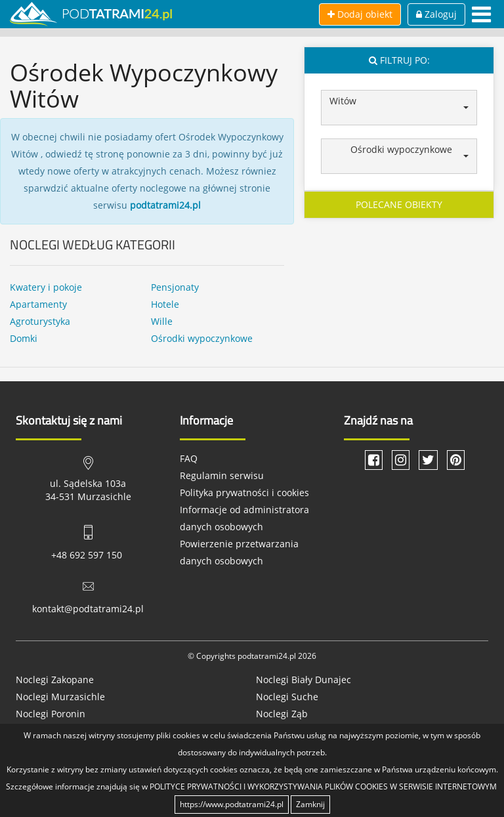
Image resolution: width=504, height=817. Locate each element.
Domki (24, 338)
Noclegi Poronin (51, 714)
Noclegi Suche (287, 697)
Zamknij (310, 804)
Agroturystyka (40, 321)
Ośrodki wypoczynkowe (202, 338)
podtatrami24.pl (165, 205)
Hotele (165, 304)
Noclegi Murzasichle (60, 697)
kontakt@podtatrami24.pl (88, 609)
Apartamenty (38, 304)
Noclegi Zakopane (55, 680)
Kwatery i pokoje (46, 287)
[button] (399, 108)
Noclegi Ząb (282, 714)
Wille (162, 321)
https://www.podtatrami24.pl (232, 804)
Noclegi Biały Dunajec (304, 680)
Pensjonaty (175, 287)
